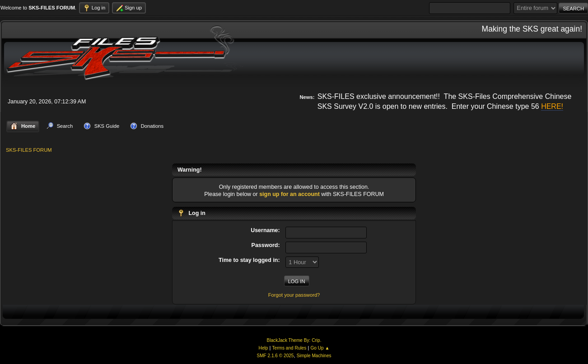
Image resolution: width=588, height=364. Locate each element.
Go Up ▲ (320, 348)
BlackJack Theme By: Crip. (294, 340)
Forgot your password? (294, 295)
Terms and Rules (289, 348)
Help (264, 348)
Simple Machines (314, 356)
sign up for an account (289, 194)
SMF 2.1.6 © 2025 (275, 356)
